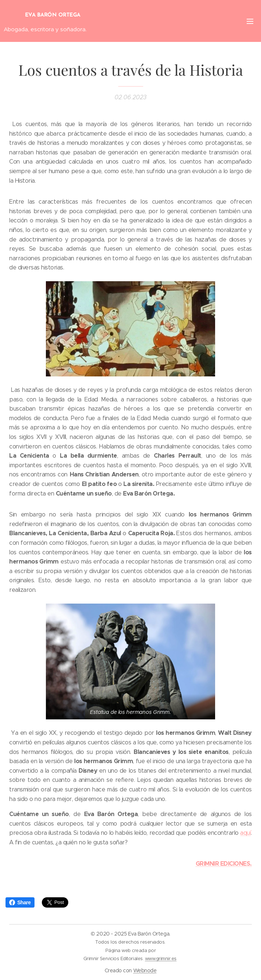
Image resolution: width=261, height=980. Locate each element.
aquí (245, 833)
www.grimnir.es (161, 958)
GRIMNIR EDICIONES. (224, 863)
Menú (250, 21)
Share (20, 902)
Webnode (145, 970)
